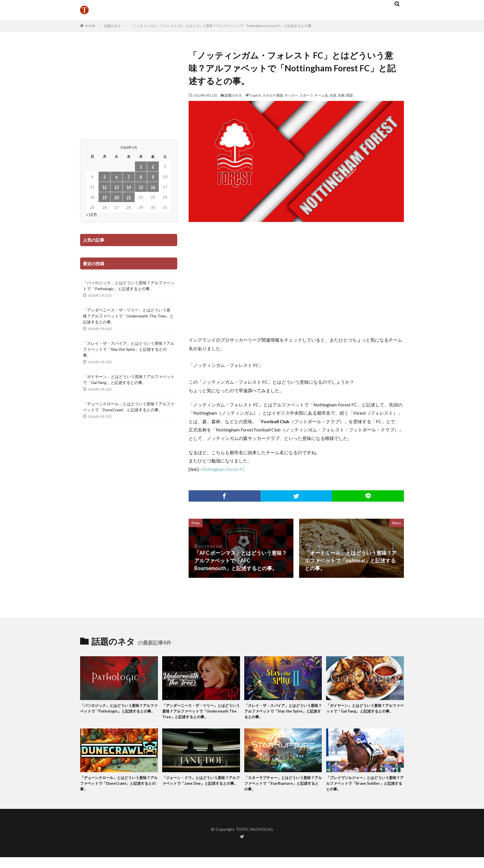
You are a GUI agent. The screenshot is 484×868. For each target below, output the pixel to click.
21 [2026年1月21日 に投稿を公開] (129, 197)
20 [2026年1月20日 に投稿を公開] (116, 197)
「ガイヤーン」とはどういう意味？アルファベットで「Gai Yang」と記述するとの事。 (129, 379)
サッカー (291, 95)
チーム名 (321, 95)
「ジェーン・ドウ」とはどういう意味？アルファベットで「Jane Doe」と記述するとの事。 (201, 793)
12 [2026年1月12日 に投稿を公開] (105, 187)
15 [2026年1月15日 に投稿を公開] (141, 187)
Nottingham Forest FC (223, 469)
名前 (333, 95)
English (255, 95)
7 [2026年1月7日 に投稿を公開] (129, 177)
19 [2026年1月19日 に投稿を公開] (105, 197)
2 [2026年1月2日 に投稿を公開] (153, 166)
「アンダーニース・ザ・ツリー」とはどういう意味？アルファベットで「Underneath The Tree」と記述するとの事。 (128, 316)
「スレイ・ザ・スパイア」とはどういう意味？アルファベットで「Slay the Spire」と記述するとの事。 (129, 349)
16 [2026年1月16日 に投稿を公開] (153, 187)
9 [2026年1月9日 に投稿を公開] (153, 177)
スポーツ (306, 95)
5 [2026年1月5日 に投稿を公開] (105, 177)
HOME (90, 26)
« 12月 (92, 214)
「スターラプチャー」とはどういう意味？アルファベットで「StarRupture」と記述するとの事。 (282, 793)
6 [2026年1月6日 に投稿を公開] (116, 177)
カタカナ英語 (273, 95)
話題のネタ (112, 26)
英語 (349, 95)
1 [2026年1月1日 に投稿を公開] (141, 166)
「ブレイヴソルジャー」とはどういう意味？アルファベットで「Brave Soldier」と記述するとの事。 (365, 793)
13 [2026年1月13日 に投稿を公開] (116, 187)
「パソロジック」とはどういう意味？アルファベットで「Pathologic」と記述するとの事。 (129, 286)
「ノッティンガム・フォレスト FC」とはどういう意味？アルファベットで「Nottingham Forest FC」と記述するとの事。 (222, 26)
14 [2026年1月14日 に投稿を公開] (129, 187)
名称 (341, 95)
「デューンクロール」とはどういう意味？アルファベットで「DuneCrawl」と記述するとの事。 (129, 407)
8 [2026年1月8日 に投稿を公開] (141, 177)
